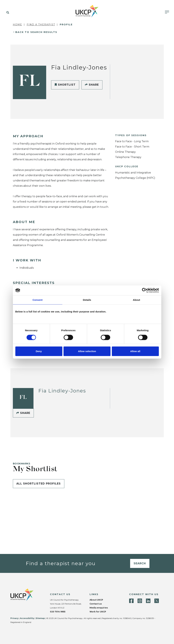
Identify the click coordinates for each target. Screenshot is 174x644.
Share (92, 85)
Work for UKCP (98, 612)
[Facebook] (131, 601)
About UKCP (96, 600)
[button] (7, 13)
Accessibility (27, 618)
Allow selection (87, 351)
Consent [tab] (38, 300)
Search (140, 563)
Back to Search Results (36, 32)
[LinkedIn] (148, 601)
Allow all (135, 351)
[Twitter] (157, 601)
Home (17, 25)
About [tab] (137, 300)
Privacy (14, 618)
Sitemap (40, 618)
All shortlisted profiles (39, 484)
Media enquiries (99, 608)
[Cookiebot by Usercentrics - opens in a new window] (144, 290)
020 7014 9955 (58, 612)
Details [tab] (87, 300)
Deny (39, 351)
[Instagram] (140, 601)
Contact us (96, 604)
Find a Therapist (41, 25)
